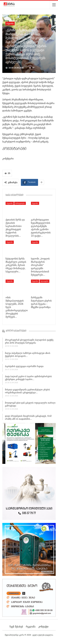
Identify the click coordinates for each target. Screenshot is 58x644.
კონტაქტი (43, 627)
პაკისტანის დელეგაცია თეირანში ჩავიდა (24, 367)
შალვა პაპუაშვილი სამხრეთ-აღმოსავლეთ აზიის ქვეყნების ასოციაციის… (28, 355)
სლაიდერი (44, 281)
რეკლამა (31, 627)
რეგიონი (10, 23)
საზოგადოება (20, 203)
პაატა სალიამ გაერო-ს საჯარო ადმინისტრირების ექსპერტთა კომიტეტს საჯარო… (28, 378)
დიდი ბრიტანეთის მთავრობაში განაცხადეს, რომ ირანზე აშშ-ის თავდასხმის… (28, 418)
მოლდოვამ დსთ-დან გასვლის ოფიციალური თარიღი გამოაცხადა (30, 405)
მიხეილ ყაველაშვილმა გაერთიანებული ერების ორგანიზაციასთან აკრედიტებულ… (27, 392)
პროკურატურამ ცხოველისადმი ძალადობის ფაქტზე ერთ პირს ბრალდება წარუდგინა (29, 342)
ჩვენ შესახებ (16, 627)
